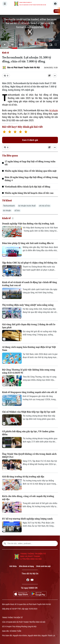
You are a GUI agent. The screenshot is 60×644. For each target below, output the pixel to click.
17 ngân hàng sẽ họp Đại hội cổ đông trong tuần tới (30, 163)
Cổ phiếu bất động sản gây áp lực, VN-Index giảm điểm (28, 433)
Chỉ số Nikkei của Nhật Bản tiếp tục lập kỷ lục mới (29, 412)
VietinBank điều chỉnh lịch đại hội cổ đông (28, 187)
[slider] (30, 40)
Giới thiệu (13, 566)
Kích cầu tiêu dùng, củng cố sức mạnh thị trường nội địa (28, 498)
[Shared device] (49, 76)
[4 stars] (20, 132)
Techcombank (9, 206)
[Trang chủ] (19, 11)
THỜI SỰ (27, 11)
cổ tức (17, 211)
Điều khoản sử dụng (26, 566)
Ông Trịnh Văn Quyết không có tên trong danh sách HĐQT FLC (29, 455)
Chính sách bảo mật (43, 566)
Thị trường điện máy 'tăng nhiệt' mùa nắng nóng (28, 305)
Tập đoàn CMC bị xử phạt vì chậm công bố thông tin (30, 263)
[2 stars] (10, 132)
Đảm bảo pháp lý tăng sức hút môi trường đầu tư (28, 243)
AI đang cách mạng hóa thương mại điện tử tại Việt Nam (29, 348)
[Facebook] (28, 580)
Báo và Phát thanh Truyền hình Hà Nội (24, 67)
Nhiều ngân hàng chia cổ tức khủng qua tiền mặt (31, 171)
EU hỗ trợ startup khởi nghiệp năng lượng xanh (27, 519)
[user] (55, 4)
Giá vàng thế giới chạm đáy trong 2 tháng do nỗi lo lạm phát (29, 326)
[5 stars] (26, 132)
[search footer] (5, 543)
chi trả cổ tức (45, 206)
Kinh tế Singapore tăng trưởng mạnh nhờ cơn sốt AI (30, 392)
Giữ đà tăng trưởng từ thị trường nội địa (23, 477)
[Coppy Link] (55, 76)
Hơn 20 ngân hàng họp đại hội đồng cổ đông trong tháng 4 (31, 179)
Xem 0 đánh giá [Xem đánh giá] (30, 140)
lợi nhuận (54, 110)
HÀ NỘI (37, 11)
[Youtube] (32, 580)
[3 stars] (15, 132)
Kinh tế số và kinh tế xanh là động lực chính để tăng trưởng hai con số (30, 284)
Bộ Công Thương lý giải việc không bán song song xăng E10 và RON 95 (29, 371)
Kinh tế (6, 53)
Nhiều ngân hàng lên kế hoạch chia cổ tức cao (29, 193)
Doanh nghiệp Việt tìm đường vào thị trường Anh (28, 224)
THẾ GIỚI (48, 11)
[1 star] (4, 132)
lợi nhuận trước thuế (27, 206)
